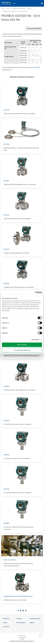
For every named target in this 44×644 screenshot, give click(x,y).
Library (8, 8)
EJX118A (6, 144)
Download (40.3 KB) (34, 28)
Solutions (19, 619)
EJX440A (6, 386)
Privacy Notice (22, 637)
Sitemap (22, 639)
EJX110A (6, 110)
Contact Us (6, 627)
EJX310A (6, 283)
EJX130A (6, 215)
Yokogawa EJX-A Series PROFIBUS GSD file (18, 596)
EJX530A (6, 455)
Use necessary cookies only (22, 350)
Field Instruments (10, 560)
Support (32, 623)
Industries (6, 619)
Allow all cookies (22, 345)
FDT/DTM (36, 67)
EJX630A (6, 523)
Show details (35, 340)
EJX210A (6, 249)
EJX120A (6, 181)
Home (3, 8)
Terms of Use (22, 636)
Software (29, 8)
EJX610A (6, 489)
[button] (41, 635)
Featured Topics (21, 623)
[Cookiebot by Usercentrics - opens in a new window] (35, 293)
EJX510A (6, 420)
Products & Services (35, 619)
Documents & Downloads (18, 8)
